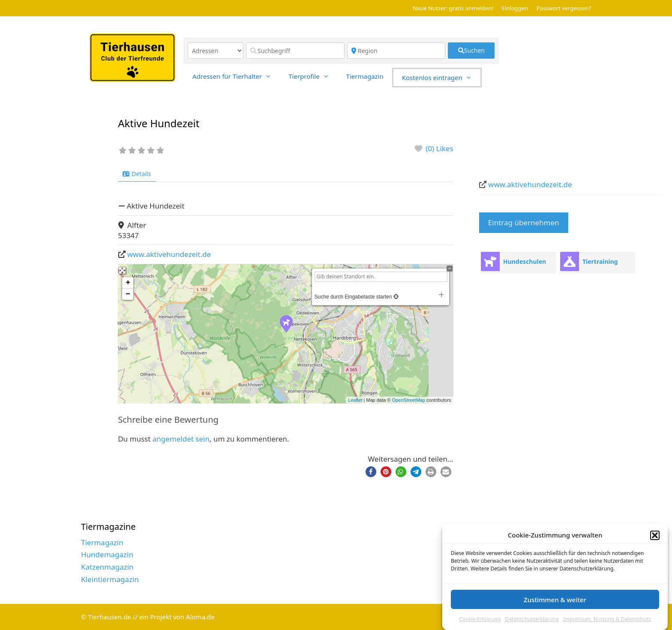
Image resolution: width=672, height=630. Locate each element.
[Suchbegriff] (295, 51)
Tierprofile (313, 76)
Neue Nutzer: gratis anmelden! (453, 8)
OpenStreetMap (408, 400)
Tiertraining (600, 261)
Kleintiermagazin (110, 579)
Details (137, 174)
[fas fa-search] (471, 51)
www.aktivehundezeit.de (169, 254)
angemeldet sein (181, 439)
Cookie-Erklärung (480, 619)
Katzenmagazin (107, 567)
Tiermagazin (365, 76)
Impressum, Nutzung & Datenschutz (607, 619)
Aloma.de (200, 617)
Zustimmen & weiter (555, 600)
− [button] (128, 294)
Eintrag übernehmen (524, 222)
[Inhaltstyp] (216, 51)
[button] (655, 535)
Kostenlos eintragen (441, 78)
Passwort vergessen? (564, 8)
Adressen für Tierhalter (236, 76)
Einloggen (515, 8)
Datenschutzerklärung (532, 619)
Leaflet (355, 400)
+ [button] (128, 283)
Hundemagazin (107, 554)
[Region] (396, 51)
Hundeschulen (525, 261)
